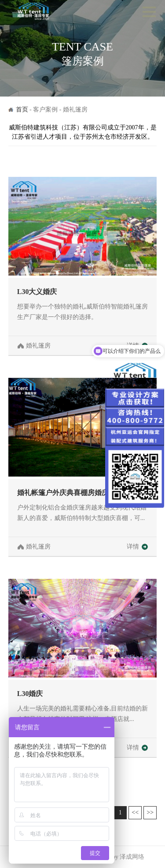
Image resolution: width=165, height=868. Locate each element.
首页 (22, 109)
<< (135, 812)
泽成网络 (132, 857)
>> (150, 812)
